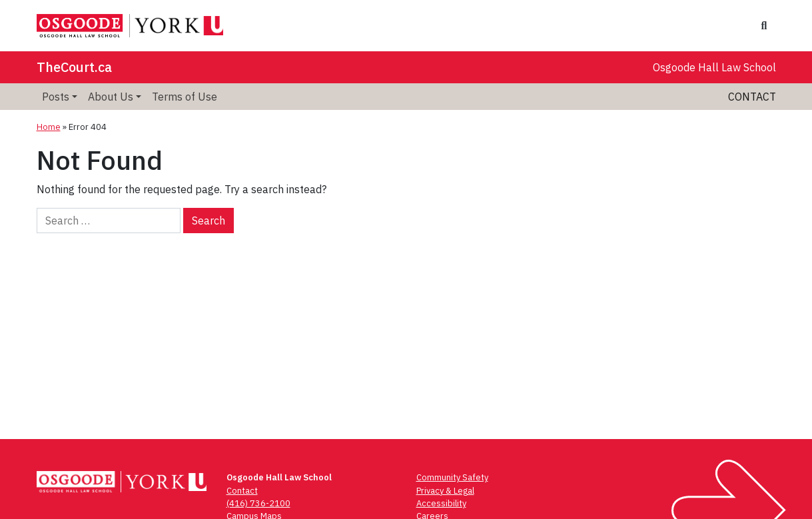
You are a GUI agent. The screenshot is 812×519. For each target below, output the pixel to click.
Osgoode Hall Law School (714, 67)
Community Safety (452, 477)
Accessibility (441, 503)
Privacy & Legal (445, 491)
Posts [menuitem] (56, 97)
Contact (752, 97)
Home (49, 127)
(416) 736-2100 (258, 503)
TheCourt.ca (74, 67)
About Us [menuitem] (111, 97)
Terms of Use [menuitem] (185, 97)
